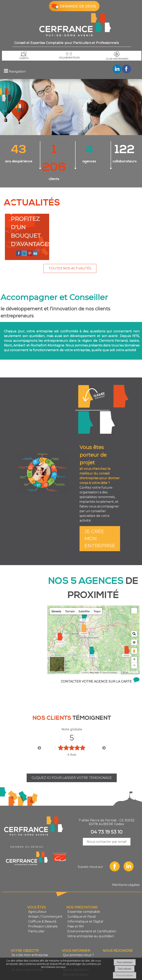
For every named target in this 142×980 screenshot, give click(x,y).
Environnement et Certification (92, 914)
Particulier (36, 914)
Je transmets (107, 405)
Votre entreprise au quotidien (91, 919)
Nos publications (76, 952)
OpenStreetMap (110, 655)
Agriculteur (37, 894)
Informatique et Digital (85, 904)
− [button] (134, 648)
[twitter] (24, 236)
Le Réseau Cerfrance (79, 942)
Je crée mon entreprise (92, 379)
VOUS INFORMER (76, 933)
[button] (134, 593)
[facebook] (19, 236)
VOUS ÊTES (37, 890)
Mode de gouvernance (81, 947)
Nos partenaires (75, 957)
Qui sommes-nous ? (78, 937)
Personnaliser (125, 975)
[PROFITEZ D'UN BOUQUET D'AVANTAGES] (27, 214)
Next (104, 730)
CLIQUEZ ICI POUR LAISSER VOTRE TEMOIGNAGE (72, 760)
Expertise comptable (84, 894)
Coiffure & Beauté (42, 904)
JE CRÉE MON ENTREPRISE (100, 521)
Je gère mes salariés (86, 405)
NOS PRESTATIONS (82, 890)
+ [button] (134, 642)
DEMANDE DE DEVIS (73, 6)
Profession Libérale (43, 909)
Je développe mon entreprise (121, 379)
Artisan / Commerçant (45, 899)
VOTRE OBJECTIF (25, 933)
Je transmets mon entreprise (34, 947)
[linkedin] (35, 236)
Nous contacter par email (107, 824)
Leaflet (85, 655)
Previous (39, 730)
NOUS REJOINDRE (118, 933)
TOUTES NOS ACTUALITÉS (70, 251)
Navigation (17, 71)
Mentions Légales (126, 867)
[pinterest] (30, 236)
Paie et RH (76, 909)
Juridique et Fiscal (82, 899)
